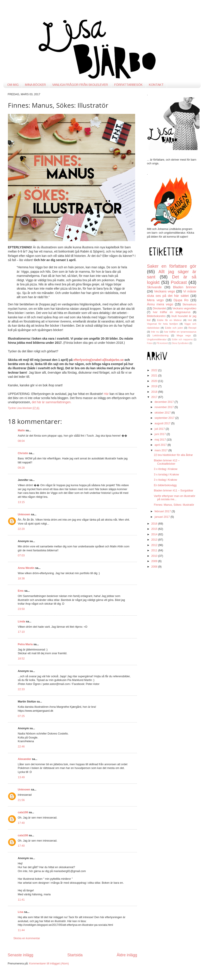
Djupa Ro (181, 300)
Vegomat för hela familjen (162, 324)
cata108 (23, 812)
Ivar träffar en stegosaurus (172, 312)
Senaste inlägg (21, 955)
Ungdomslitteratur (157, 339)
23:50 (21, 609)
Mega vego (184, 335)
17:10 (21, 632)
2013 (155, 540)
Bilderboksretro (156, 316)
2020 (155, 381)
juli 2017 (160, 429)
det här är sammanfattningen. (52, 402)
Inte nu (155, 332)
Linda (21, 622)
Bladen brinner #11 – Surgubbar (173, 491)
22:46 (21, 747)
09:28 (21, 468)
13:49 (21, 777)
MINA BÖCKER (35, 85)
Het (190, 320)
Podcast (179, 282)
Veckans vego (164, 291)
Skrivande (154, 287)
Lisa (21, 912)
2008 (155, 567)
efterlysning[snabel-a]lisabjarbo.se (99, 360)
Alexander (24, 759)
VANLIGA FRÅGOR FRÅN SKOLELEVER (80, 85)
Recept (192, 328)
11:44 (21, 930)
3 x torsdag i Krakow (166, 475)
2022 (155, 370)
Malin (21, 430)
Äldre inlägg (127, 955)
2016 (155, 524)
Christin (23, 453)
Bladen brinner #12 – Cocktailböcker (167, 462)
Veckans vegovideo (184, 308)
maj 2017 (161, 440)
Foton (150, 343)
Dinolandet (159, 308)
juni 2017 (161, 434)
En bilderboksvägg (165, 485)
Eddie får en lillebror (169, 320)
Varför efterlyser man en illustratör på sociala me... (174, 498)
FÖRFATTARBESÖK (128, 85)
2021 (155, 376)
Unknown (24, 514)
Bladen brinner (185, 287)
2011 (155, 550)
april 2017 (161, 445)
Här (107, 394)
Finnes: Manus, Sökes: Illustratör (174, 505)
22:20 (21, 529)
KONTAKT (156, 85)
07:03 (21, 555)
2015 (155, 529)
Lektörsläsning (160, 335)
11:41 (21, 900)
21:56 (21, 800)
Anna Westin (26, 568)
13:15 (21, 502)
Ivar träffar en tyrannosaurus (180, 332)
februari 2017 (163, 511)
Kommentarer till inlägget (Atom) (49, 964)
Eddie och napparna (182, 340)
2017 (155, 397)
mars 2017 (162, 450)
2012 (155, 545)
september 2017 (165, 418)
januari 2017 (163, 517)
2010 (155, 556)
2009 (155, 561)
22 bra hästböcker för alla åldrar (173, 455)
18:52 (21, 659)
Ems (21, 591)
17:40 (21, 823)
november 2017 (165, 407)
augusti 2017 (163, 423)
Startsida (75, 955)
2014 (155, 534)
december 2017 (165, 402)
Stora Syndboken (180, 343)
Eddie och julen (174, 328)
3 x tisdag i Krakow (165, 480)
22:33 (21, 689)
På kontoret (162, 343)
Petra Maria (25, 644)
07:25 (21, 716)
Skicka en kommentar (27, 938)
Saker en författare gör (172, 266)
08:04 (21, 441)
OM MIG (13, 85)
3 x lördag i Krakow (166, 469)
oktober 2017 (163, 413)
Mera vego (155, 300)
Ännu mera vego (160, 304)
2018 (155, 392)
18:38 (21, 579)
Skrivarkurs (189, 305)
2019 (155, 386)
